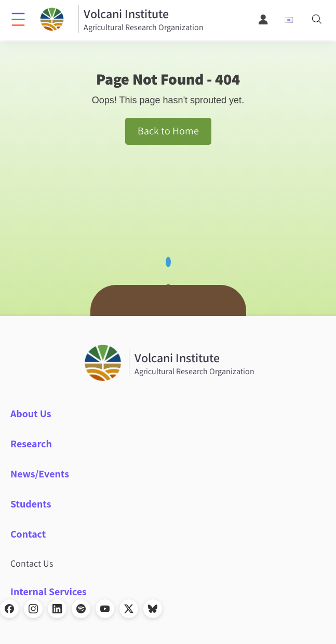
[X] (129, 609)
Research (31, 444)
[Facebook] (9, 609)
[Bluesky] (153, 609)
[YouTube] (105, 609)
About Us (31, 414)
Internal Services (49, 592)
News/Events (40, 474)
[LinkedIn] (57, 609)
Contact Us (32, 563)
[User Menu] (264, 20)
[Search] (317, 20)
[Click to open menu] (18, 19)
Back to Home (168, 131)
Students (31, 504)
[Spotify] (81, 609)
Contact (28, 534)
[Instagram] (33, 609)
